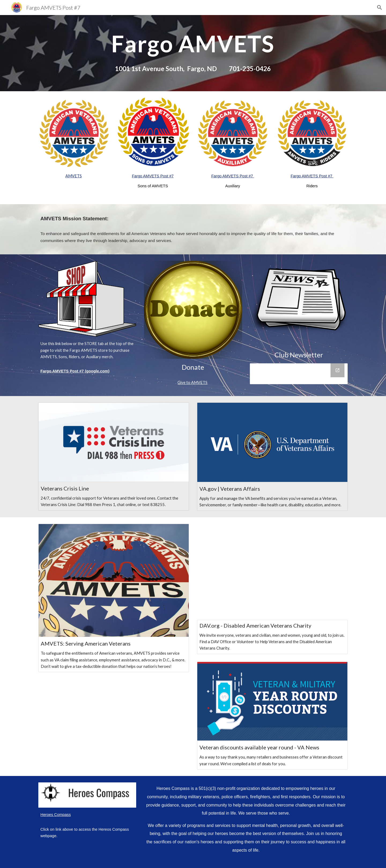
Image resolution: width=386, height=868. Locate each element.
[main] (193, 53)
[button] (380, 8)
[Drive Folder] (299, 374)
